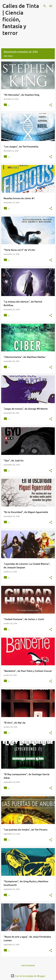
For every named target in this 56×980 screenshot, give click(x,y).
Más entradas (28, 965)
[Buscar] (45, 6)
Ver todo (8, 56)
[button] (51, 105)
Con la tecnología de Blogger (28, 976)
